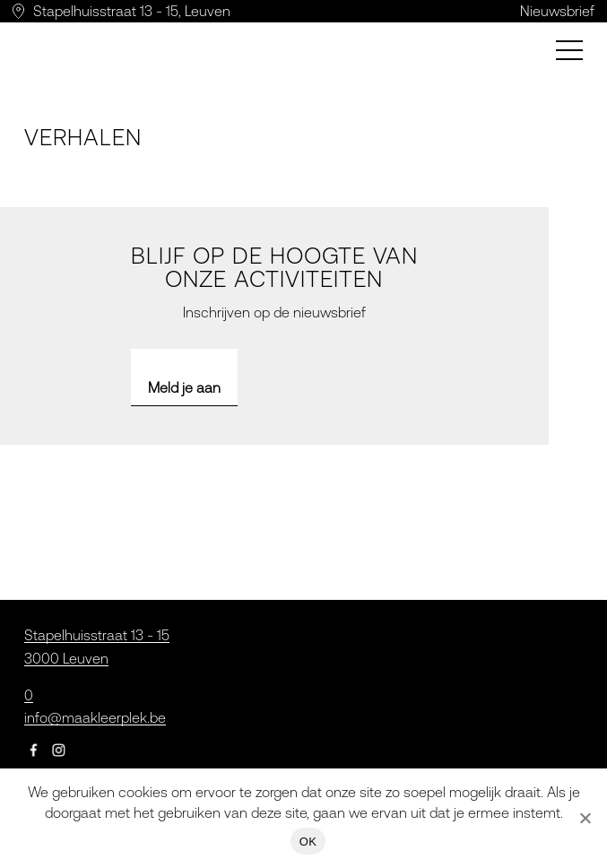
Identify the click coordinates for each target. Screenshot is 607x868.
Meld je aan (184, 387)
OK (308, 842)
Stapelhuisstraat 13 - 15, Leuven (132, 11)
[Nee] (585, 818)
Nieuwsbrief (557, 11)
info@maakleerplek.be (95, 717)
